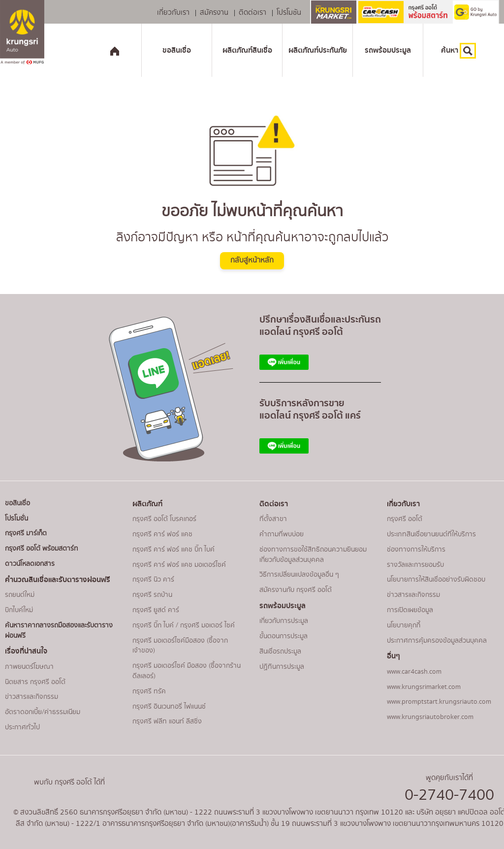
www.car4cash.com (414, 672)
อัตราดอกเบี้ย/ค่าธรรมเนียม (43, 712)
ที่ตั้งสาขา (273, 519)
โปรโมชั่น (16, 519)
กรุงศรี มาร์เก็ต (26, 533)
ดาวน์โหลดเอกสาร (30, 564)
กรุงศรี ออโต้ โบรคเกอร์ (164, 519)
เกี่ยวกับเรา (173, 13)
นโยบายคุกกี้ (404, 625)
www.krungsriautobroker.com (430, 717)
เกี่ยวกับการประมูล (284, 621)
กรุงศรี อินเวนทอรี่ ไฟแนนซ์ (169, 707)
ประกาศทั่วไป (22, 727)
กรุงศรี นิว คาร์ (153, 580)
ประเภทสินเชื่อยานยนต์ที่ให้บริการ (431, 534)
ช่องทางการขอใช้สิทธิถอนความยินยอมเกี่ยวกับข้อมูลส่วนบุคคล (313, 555)
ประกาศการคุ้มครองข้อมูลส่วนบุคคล (437, 641)
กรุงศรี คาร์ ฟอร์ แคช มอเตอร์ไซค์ (179, 565)
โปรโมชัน (289, 13)
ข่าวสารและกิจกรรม (31, 697)
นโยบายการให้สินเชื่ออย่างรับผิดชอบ (436, 580)
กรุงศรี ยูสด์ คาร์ (156, 610)
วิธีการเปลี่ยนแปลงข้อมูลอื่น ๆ (299, 575)
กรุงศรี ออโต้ (405, 519)
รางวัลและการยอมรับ (415, 565)
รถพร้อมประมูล (388, 50)
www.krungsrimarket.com (424, 687)
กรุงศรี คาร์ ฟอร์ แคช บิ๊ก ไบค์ (173, 550)
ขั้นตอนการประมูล (283, 636)
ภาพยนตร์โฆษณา (29, 667)
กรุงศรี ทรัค (149, 691)
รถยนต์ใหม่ (20, 595)
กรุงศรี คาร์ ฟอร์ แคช (162, 534)
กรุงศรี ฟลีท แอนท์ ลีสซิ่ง (167, 721)
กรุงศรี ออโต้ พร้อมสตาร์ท (42, 549)
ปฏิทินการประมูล (282, 667)
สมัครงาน (214, 13)
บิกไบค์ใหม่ (19, 610)
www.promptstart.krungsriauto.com (439, 702)
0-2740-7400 (449, 795)
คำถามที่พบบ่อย (282, 534)
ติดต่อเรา (252, 13)
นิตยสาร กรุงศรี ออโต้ (35, 682)
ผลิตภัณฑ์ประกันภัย (318, 50)
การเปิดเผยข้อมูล (410, 610)
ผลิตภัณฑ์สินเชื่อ (247, 50)
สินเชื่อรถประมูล (280, 652)
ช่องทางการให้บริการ (416, 550)
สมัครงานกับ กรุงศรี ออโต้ (296, 590)
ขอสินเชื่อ (177, 50)
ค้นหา (458, 51)
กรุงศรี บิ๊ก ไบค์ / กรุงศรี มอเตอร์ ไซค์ (184, 625)
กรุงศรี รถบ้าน (152, 595)
